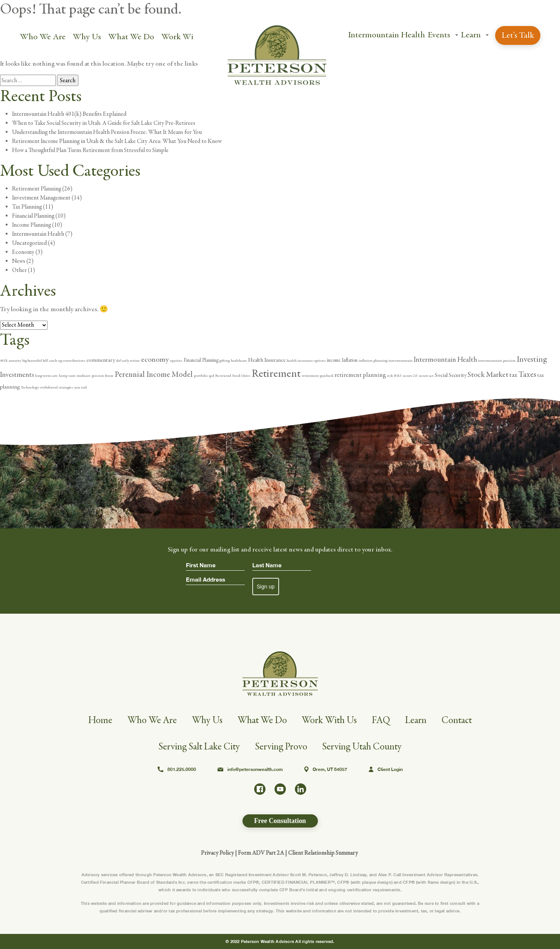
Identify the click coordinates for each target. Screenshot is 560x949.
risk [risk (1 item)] (390, 376)
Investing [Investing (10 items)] (532, 359)
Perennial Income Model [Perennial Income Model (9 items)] (154, 374)
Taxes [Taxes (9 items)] (527, 374)
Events (439, 35)
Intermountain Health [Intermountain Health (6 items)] (445, 359)
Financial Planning (33, 216)
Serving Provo (281, 747)
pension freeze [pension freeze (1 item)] (103, 376)
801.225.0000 (177, 769)
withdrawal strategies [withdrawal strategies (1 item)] (57, 387)
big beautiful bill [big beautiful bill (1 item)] (35, 361)
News (19, 261)
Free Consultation (280, 821)
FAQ (383, 720)
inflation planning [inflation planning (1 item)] (373, 361)
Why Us (87, 37)
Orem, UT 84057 (326, 769)
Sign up (266, 587)
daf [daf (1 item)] (118, 361)
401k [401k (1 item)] (4, 361)
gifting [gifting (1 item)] (225, 361)
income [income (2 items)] (334, 360)
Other (19, 270)
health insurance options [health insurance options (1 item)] (306, 361)
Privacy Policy (217, 853)
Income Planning (31, 225)
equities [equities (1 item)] (176, 361)
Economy (23, 252)
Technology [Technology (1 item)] (30, 387)
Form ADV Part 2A (261, 853)
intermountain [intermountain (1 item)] (400, 361)
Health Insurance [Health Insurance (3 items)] (267, 360)
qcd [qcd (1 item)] (212, 376)
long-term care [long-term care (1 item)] (46, 376)
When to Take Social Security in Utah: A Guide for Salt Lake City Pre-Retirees (104, 123)
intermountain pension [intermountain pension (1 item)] (497, 361)
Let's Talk (517, 35)
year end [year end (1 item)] (81, 387)
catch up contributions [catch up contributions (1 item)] (67, 361)
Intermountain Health (386, 35)
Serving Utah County (363, 747)
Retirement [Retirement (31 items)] (276, 374)
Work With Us (187, 37)
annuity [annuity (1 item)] (15, 361)
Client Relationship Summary (323, 853)
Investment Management (41, 198)
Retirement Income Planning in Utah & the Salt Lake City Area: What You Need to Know (117, 141)
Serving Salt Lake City (199, 747)
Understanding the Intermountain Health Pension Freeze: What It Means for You (107, 132)
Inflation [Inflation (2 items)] (350, 360)
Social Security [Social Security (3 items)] (451, 375)
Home (98, 720)
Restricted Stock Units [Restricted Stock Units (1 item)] (233, 376)
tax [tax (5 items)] (513, 375)
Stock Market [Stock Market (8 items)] (488, 375)
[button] (456, 35)
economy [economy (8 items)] (155, 359)
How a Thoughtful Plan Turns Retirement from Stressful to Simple (90, 150)
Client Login (386, 769)
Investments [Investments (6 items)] (17, 375)
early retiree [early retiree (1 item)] (131, 361)
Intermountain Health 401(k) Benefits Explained (69, 114)
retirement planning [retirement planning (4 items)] (360, 375)
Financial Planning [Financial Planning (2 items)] (201, 360)
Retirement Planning (37, 189)
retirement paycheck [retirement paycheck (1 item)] (318, 376)
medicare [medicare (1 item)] (84, 376)
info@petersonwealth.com (250, 769)
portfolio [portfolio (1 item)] (201, 376)
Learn (470, 35)
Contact (459, 720)
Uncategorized (29, 243)
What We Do (131, 37)
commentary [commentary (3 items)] (101, 360)
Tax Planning (27, 207)
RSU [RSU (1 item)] (398, 376)
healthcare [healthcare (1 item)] (239, 361)
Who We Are (43, 37)
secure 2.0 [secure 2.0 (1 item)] (410, 376)
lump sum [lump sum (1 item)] (67, 376)
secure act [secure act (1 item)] (426, 376)
